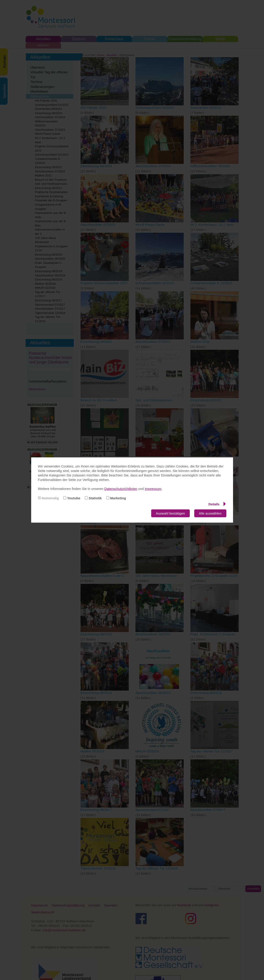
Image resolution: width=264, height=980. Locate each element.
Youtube (72, 498)
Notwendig (48, 498)
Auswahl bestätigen (170, 513)
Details (217, 504)
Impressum (153, 489)
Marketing (116, 498)
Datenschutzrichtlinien (121, 489)
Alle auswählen (210, 513)
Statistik (93, 498)
